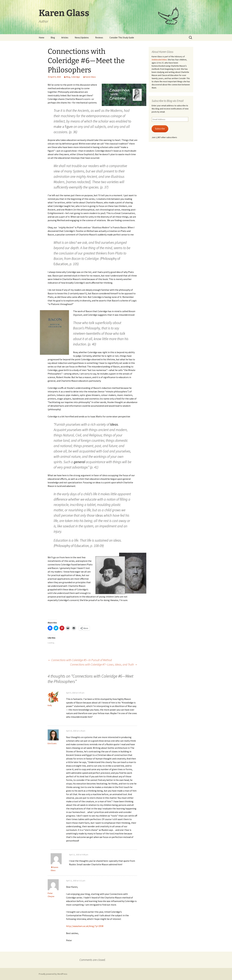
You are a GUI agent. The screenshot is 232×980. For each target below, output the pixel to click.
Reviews (99, 38)
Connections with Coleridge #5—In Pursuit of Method (80, 660)
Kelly (50, 705)
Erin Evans (52, 743)
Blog (53, 38)
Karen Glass (91, 77)
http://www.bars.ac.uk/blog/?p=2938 (85, 926)
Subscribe (160, 129)
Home (42, 38)
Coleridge (76, 77)
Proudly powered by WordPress (53, 974)
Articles (65, 38)
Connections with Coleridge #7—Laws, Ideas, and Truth (104, 664)
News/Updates (82, 38)
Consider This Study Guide (122, 38)
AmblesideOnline (159, 60)
